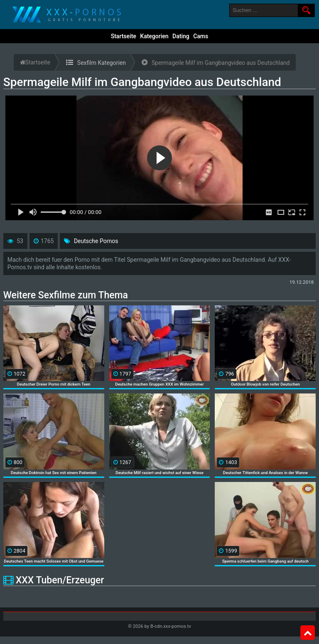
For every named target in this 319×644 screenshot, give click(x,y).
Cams (201, 36)
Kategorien (154, 36)
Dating (181, 36)
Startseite (124, 36)
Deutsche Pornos (96, 241)
